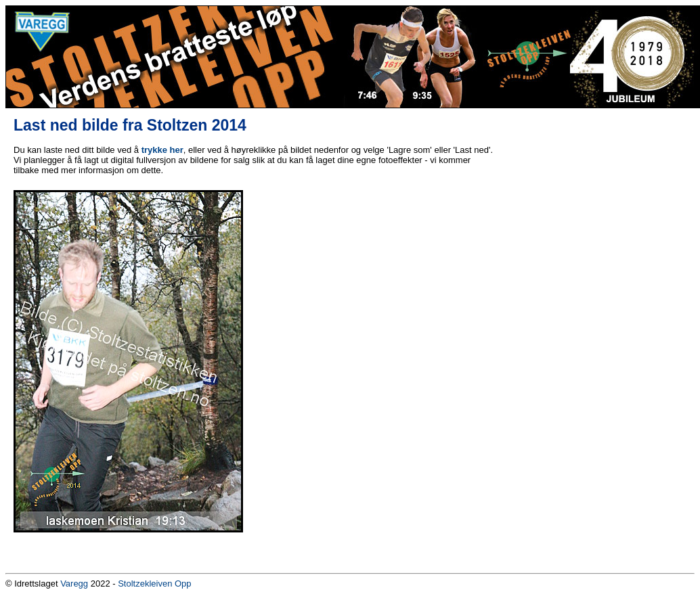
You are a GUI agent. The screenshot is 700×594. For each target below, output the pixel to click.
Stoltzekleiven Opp (154, 584)
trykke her (162, 150)
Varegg (74, 584)
